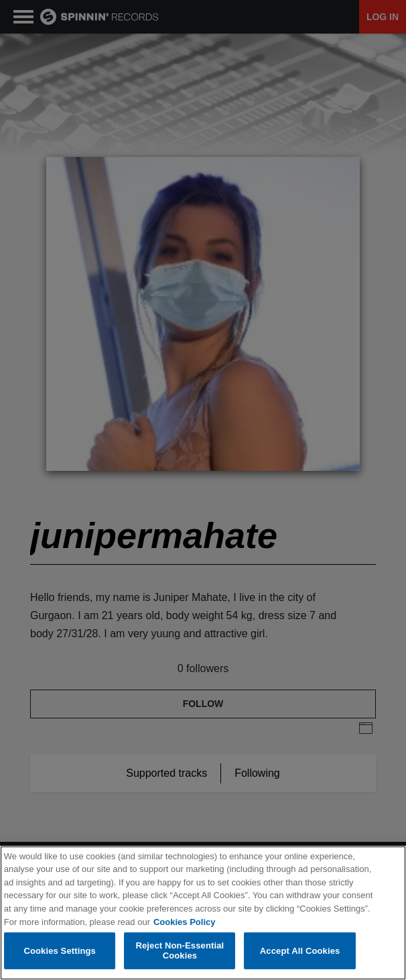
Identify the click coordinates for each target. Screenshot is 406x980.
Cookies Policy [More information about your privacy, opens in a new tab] (184, 922)
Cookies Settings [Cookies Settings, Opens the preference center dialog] (60, 951)
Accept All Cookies (300, 951)
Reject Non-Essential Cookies (180, 951)
